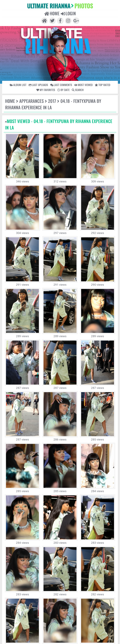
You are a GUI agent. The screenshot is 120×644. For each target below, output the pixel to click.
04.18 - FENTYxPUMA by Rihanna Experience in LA (71, 88)
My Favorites (85, 77)
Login (64, 7)
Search (106, 77)
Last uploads (29, 77)
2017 (37, 88)
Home (56, 7)
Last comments (44, 77)
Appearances (23, 88)
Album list (15, 77)
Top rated (72, 77)
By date (96, 77)
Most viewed (59, 77)
